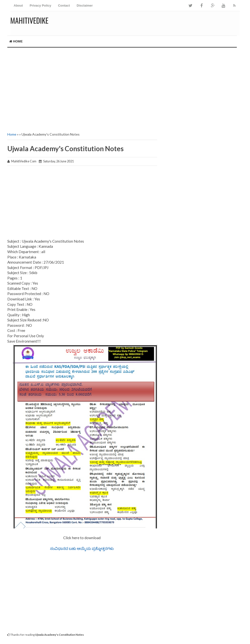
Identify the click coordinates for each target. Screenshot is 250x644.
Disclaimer (85, 5)
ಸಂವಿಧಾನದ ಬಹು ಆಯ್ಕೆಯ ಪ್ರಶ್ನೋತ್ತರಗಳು (82, 548)
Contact (64, 5)
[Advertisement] (125, 89)
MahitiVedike (29, 20)
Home (16, 41)
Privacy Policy (41, 5)
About (18, 5)
